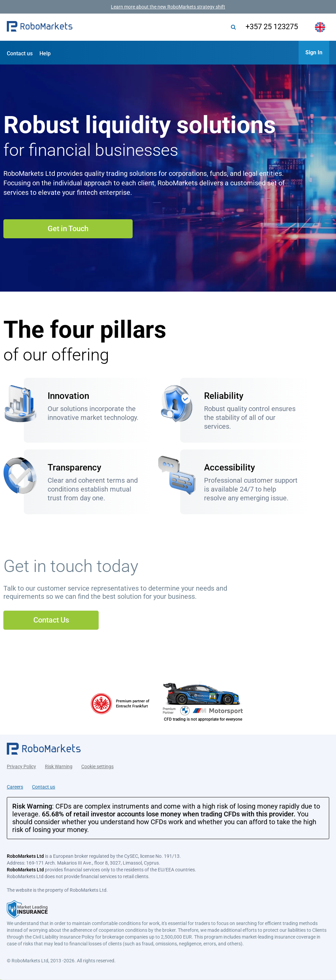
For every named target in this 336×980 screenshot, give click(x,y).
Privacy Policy (21, 765)
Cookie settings (97, 765)
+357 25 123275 (269, 27)
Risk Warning (59, 765)
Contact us (20, 53)
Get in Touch (68, 229)
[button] (40, 27)
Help (45, 53)
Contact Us (51, 620)
